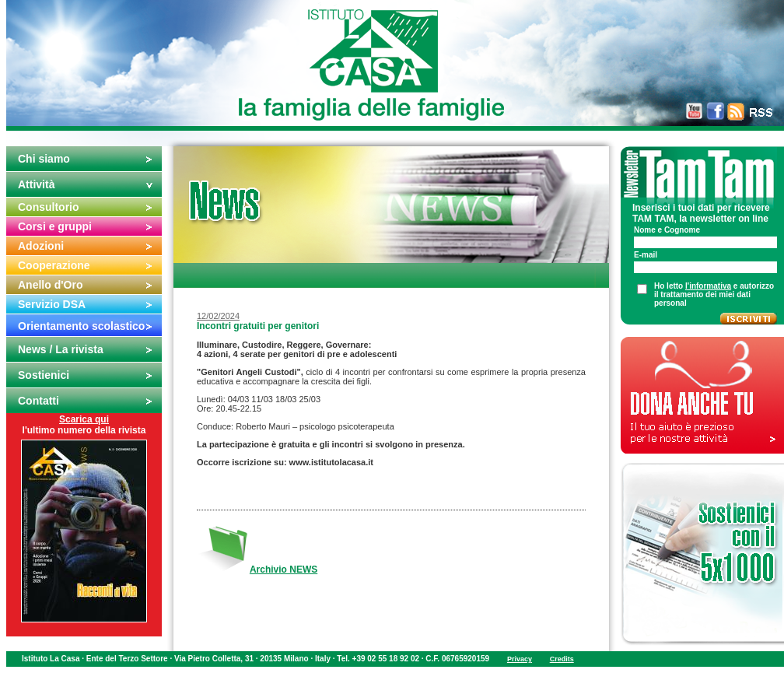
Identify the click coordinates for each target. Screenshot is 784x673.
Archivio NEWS (283, 570)
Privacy (520, 659)
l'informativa (708, 286)
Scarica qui (84, 419)
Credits (562, 659)
